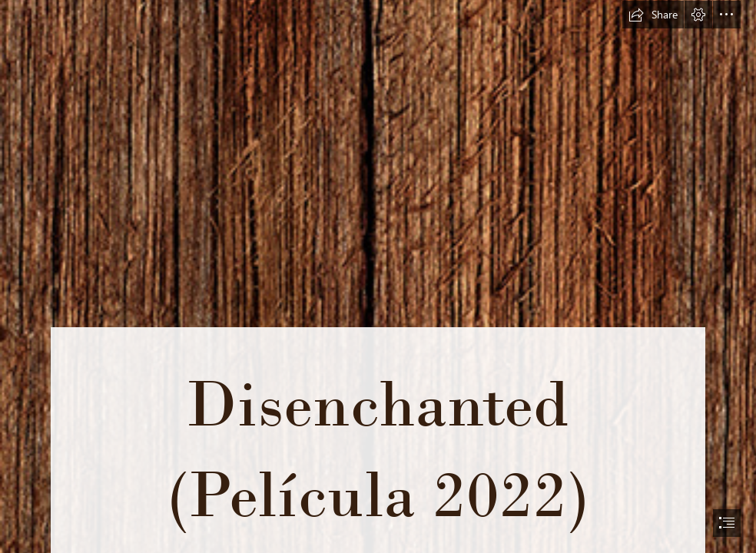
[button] (653, 15)
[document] (378, 276)
